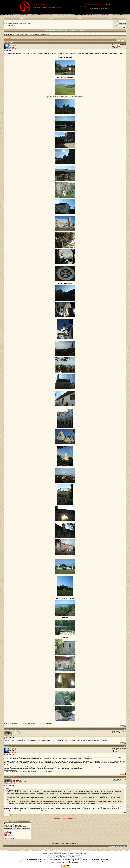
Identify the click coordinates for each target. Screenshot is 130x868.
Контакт (110, 19)
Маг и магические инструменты (57, 855)
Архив (120, 846)
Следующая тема (71, 818)
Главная (21, 19)
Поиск (83, 30)
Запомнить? (122, 24)
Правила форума (9, 838)
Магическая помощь (101, 4)
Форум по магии (89, 4)
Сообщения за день (75, 30)
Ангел (12, 45)
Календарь (56, 30)
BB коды (7, 831)
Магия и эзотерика (11, 24)
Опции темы (120, 40)
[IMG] (6, 834)
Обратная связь (112, 846)
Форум (51, 19)
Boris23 (16, 732)
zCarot (81, 858)
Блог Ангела (27, 24)
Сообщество (64, 30)
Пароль (115, 25)
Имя (114, 21)
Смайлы (7, 832)
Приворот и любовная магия (41, 4)
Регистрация (49, 30)
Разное (20, 24)
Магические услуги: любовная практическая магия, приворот (57, 854)
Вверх (125, 846)
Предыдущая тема (60, 818)
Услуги (80, 19)
